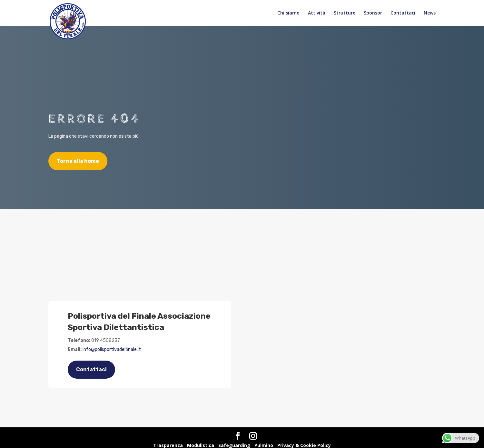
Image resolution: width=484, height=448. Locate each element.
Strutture (345, 13)
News (430, 13)
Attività (317, 13)
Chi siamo (288, 13)
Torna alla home (78, 161)
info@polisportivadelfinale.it (112, 349)
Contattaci (403, 13)
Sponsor (373, 13)
